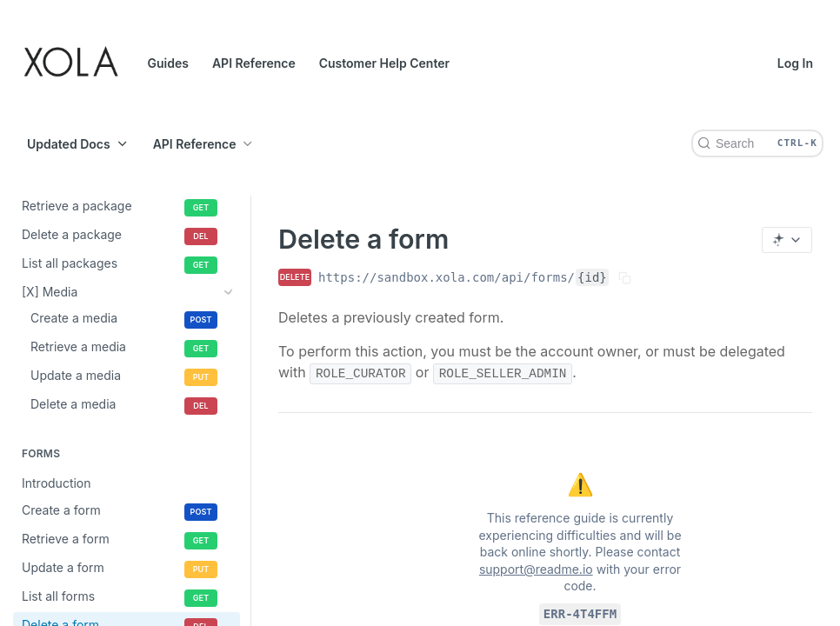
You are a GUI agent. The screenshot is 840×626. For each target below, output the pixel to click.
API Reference (254, 63)
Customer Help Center (384, 63)
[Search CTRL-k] (757, 143)
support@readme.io (536, 569)
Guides (168, 63)
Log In (795, 63)
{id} (592, 277)
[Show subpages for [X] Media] (229, 291)
